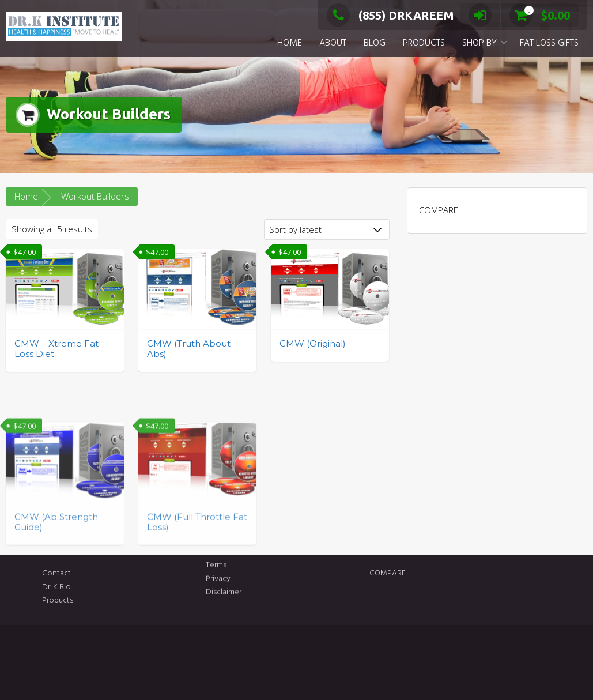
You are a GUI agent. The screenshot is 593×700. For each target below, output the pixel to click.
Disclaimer (224, 581)
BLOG (375, 43)
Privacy (218, 567)
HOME (290, 43)
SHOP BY (479, 43)
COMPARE (439, 210)
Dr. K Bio (109, 587)
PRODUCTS (424, 43)
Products (110, 601)
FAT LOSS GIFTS (549, 43)
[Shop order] (327, 229)
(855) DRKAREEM (390, 15)
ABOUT (333, 43)
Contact (109, 573)
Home (26, 196)
